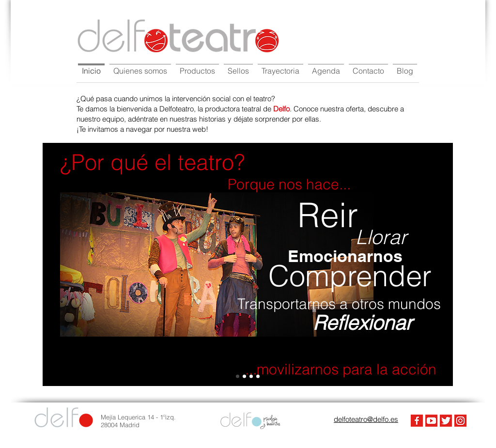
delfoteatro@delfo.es (366, 419)
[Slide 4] (238, 377)
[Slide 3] (258, 377)
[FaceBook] (417, 421)
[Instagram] (460, 421)
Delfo (281, 109)
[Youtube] (431, 421)
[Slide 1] (244, 377)
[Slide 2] (251, 377)
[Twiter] (446, 421)
